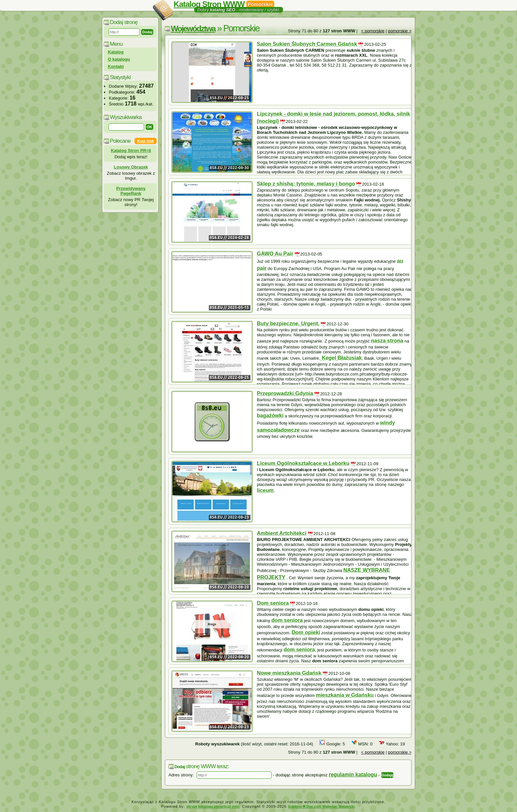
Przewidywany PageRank (131, 191)
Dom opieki (306, 632)
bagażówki (270, 416)
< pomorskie (373, 31)
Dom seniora (273, 603)
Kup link (146, 141)
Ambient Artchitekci (282, 533)
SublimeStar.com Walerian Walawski (321, 806)
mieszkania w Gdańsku (345, 695)
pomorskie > (400, 31)
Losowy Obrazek (131, 167)
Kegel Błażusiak (341, 358)
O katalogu (119, 59)
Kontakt (116, 66)
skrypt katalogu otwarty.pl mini (213, 806)
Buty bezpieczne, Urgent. (288, 324)
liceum (265, 490)
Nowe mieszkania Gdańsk (289, 673)
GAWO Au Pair (275, 254)
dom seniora (287, 620)
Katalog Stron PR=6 (131, 150)
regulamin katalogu (353, 775)
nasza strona (387, 341)
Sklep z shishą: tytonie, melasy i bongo (306, 184)
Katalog (116, 52)
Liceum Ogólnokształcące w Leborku (303, 463)
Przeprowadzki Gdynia (285, 393)
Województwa (193, 29)
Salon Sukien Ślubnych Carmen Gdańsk (307, 44)
